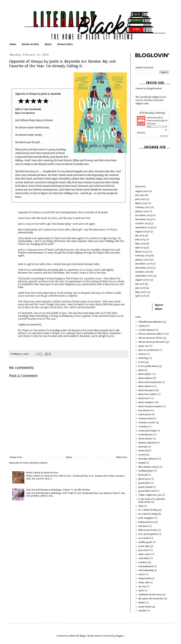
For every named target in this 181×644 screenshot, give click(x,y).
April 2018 (140, 296)
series (142, 574)
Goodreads (35, 109)
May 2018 (140, 292)
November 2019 (144, 219)
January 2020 (142, 211)
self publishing (146, 570)
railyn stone (144, 554)
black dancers (146, 386)
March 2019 (141, 252)
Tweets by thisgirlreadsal (148, 88)
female (142, 463)
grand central (145, 487)
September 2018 (144, 276)
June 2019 (140, 239)
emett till (143, 451)
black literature (146, 390)
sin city (142, 587)
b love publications (148, 366)
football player (146, 471)
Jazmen (150, 117)
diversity (143, 447)
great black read (147, 491)
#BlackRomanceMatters (150, 322)
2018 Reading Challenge (152, 113)
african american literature (152, 342)
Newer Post (16, 457)
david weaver (145, 439)
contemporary (146, 434)
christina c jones (147, 422)
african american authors (151, 334)
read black (144, 558)
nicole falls (144, 546)
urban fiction (145, 607)
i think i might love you (150, 495)
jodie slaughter (146, 518)
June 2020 (140, 199)
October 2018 (143, 272)
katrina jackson (146, 522)
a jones (142, 326)
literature (143, 526)
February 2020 (143, 207)
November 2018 (144, 268)
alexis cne (144, 346)
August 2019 (142, 232)
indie (141, 506)
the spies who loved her (151, 599)
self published (146, 566)
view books (164, 136)
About (48, 44)
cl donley (143, 427)
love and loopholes (148, 534)
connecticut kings (147, 431)
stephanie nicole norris (150, 594)
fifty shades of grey (149, 467)
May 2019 (140, 244)
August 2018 (142, 280)
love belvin (144, 538)
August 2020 (142, 191)
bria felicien (144, 410)
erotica (142, 455)
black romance (146, 402)
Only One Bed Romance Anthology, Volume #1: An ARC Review (58, 490)
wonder (142, 611)
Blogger (120, 636)
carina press (145, 414)
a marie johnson (146, 330)
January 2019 (142, 260)
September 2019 (144, 227)
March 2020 (141, 203)
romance (143, 562)
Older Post (122, 457)
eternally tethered (148, 459)
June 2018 (140, 288)
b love (142, 362)
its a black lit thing (148, 514)
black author (145, 374)
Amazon (30, 113)
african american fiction (150, 338)
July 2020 (140, 195)
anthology (143, 358)
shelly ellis (144, 582)
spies (141, 590)
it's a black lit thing (148, 510)
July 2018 (140, 284)
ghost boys (144, 479)
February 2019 (143, 256)
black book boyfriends (150, 382)
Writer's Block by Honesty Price (42, 473)
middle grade (145, 542)
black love (144, 398)
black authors (145, 378)
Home (13, 44)
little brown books (148, 530)
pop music (144, 550)
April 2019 (140, 248)
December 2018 (144, 264)
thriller (142, 603)
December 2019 (144, 215)
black (141, 370)
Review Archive (30, 44)
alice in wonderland (148, 350)
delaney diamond (147, 443)
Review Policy (65, 44)
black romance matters (150, 406)
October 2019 (143, 223)
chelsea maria (145, 418)
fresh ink (143, 475)
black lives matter (148, 394)
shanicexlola (145, 578)
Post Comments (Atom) (35, 463)
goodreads (144, 483)
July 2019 (140, 235)
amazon (142, 354)
